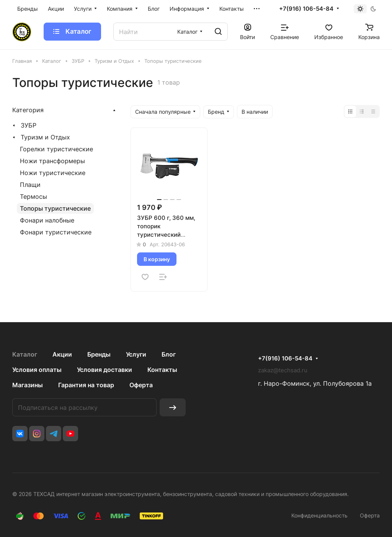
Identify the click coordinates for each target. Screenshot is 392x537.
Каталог (25, 354)
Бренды (99, 354)
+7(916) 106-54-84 (306, 9)
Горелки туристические (56, 149)
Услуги (136, 354)
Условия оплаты (37, 370)
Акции (62, 354)
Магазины (28, 385)
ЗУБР (29, 125)
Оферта (141, 385)
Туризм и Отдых (45, 137)
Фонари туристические (56, 232)
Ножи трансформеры (52, 161)
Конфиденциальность (319, 515)
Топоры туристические (55, 208)
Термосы (33, 196)
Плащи (30, 185)
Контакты (162, 370)
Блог (169, 354)
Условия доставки (105, 370)
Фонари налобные (47, 220)
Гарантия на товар (86, 385)
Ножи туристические (53, 173)
